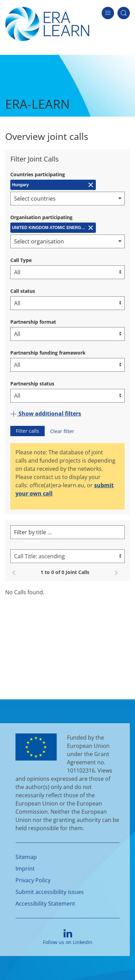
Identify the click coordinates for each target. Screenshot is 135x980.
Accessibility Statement (45, 904)
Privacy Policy (33, 880)
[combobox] (67, 199)
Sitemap (26, 857)
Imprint (25, 869)
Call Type (21, 260)
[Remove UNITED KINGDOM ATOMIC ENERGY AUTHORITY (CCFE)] (53, 228)
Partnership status (32, 384)
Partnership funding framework (48, 353)
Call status (23, 291)
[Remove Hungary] (53, 185)
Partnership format (33, 322)
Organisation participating (41, 217)
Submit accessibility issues (50, 892)
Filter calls (27, 431)
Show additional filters (46, 414)
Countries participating (38, 174)
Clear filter (62, 431)
